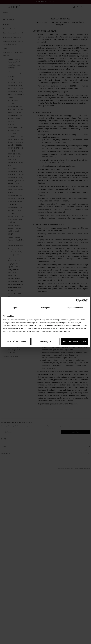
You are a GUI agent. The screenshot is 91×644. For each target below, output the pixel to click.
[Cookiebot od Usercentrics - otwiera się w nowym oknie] (78, 301)
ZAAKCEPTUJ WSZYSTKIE (74, 341)
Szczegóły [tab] (45, 308)
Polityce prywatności (55, 325)
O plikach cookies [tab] (75, 308)
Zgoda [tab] (16, 308)
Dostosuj (46, 341)
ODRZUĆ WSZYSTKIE (17, 341)
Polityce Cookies (74, 325)
